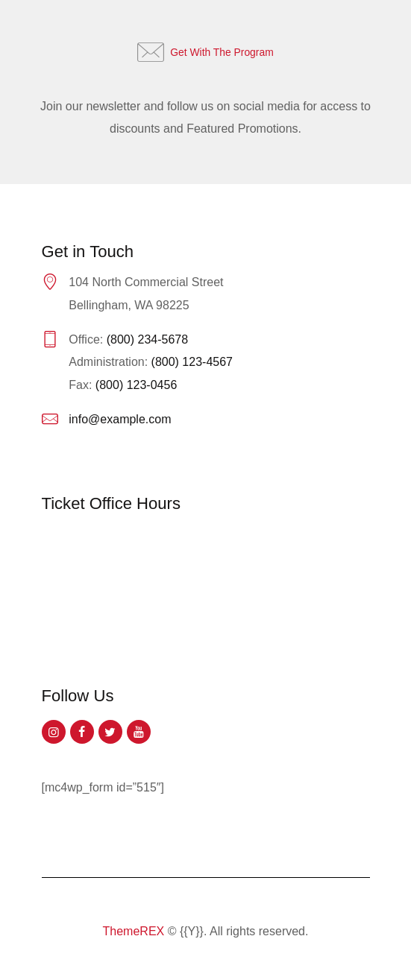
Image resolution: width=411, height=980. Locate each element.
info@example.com (120, 419)
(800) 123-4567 (192, 362)
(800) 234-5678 (147, 339)
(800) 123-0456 (136, 385)
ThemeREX (134, 931)
